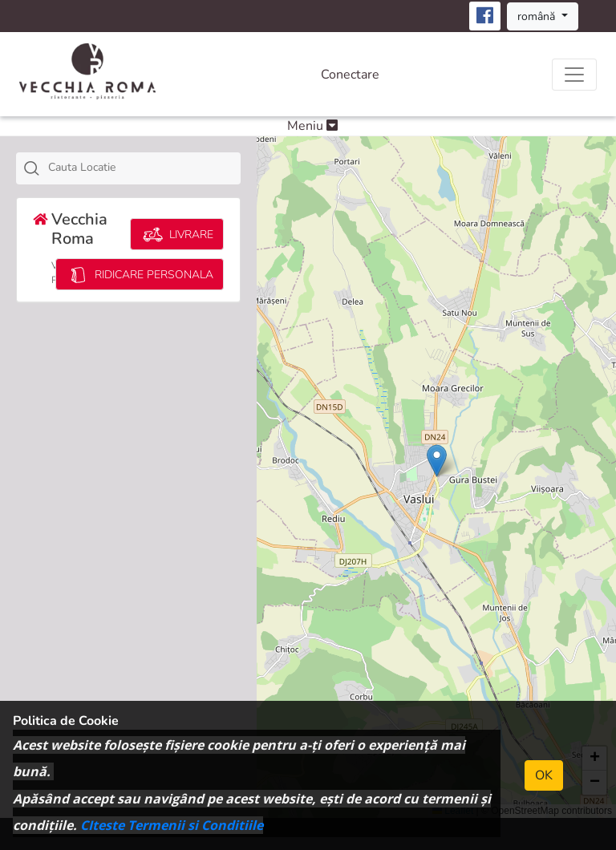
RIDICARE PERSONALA (140, 275)
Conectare (350, 75)
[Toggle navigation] (574, 75)
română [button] (538, 16)
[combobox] (128, 168)
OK (544, 775)
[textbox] (146, 168)
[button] (437, 461)
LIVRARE (177, 235)
